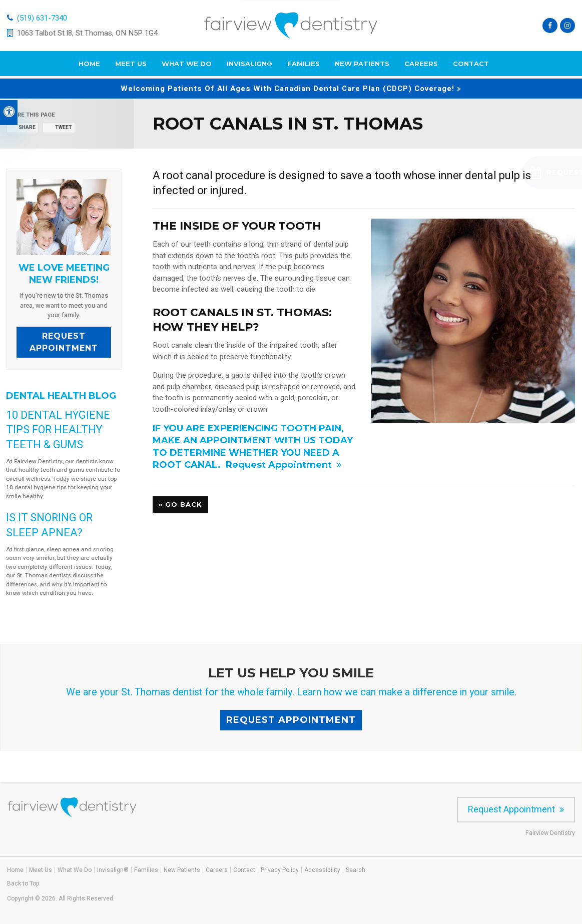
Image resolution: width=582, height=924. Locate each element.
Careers (421, 66)
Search (356, 870)
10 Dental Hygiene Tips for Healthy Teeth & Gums (58, 430)
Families (304, 66)
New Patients (362, 66)
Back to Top (23, 883)
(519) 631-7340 (42, 19)
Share (27, 128)
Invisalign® (249, 66)
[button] (516, 172)
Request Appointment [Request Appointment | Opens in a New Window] (280, 465)
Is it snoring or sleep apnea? (49, 525)
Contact (471, 66)
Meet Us (131, 66)
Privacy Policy (280, 870)
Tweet (64, 128)
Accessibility (322, 870)
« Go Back (180, 504)
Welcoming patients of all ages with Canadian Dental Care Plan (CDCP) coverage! (287, 89)
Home (89, 66)
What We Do (187, 66)
